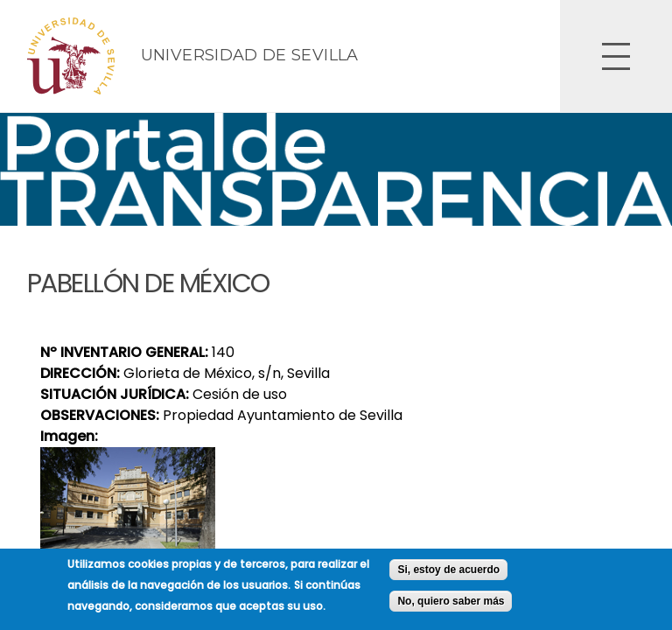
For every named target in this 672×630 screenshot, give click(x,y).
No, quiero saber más (451, 607)
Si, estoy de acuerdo (448, 576)
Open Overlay (616, 56)
